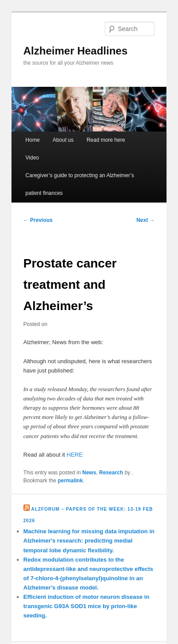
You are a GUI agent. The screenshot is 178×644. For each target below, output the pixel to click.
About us (63, 140)
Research (111, 473)
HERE (75, 455)
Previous (38, 220)
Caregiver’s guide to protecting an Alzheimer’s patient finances (80, 184)
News (89, 473)
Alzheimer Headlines (76, 51)
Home (32, 140)
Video (32, 158)
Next (145, 220)
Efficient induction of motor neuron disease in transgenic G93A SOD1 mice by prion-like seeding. (87, 606)
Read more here (106, 140)
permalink (70, 481)
